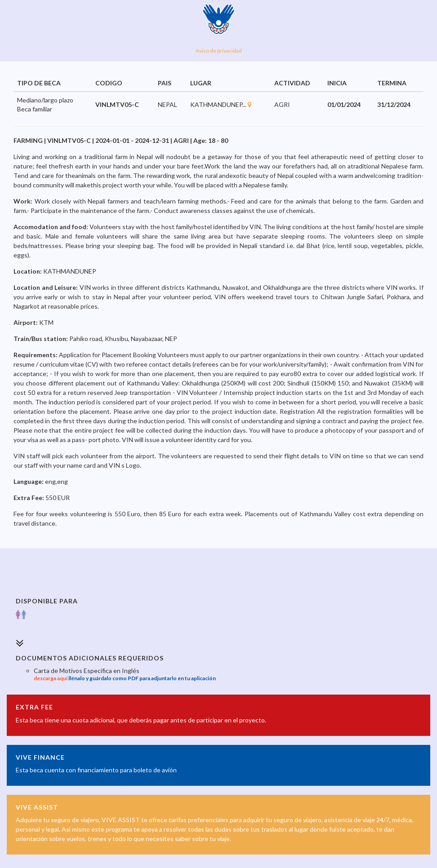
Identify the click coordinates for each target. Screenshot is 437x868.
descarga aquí (51, 678)
